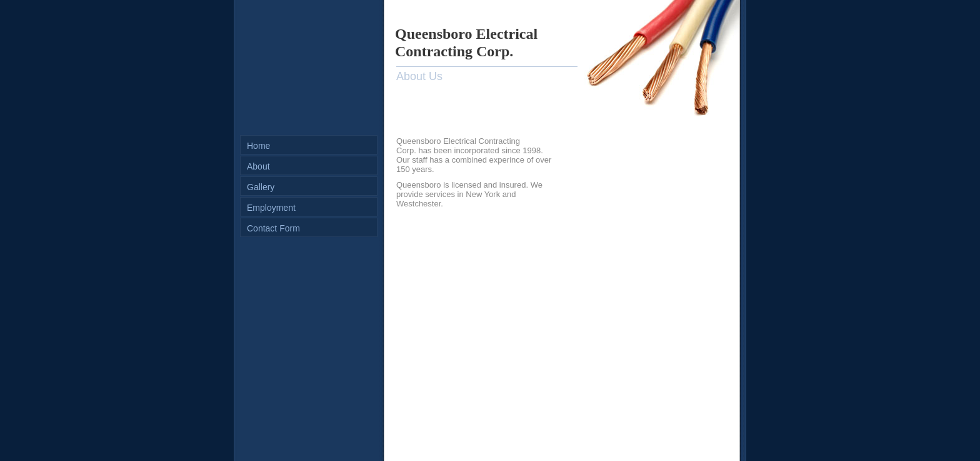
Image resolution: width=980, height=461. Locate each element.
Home (258, 146)
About (258, 166)
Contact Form (273, 228)
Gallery (261, 187)
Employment (271, 208)
